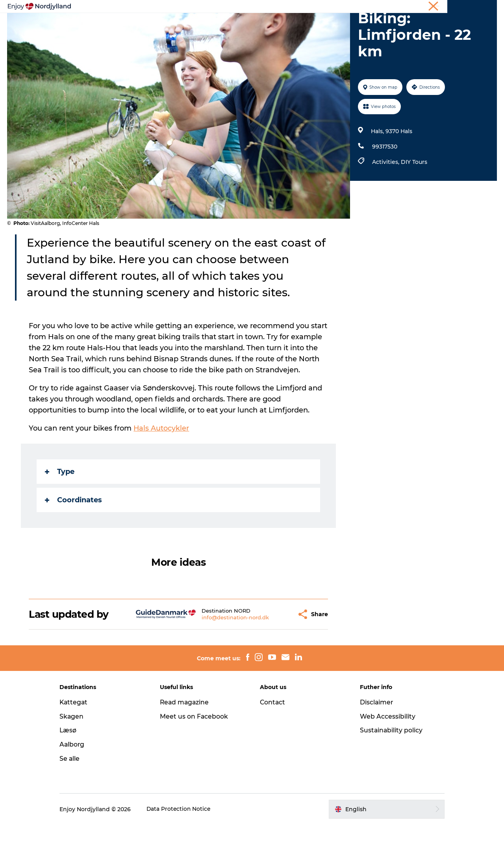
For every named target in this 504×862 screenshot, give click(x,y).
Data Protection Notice (186, 847)
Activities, (386, 199)
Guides (288, 25)
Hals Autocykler (162, 466)
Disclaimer (374, 740)
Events (320, 25)
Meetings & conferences (468, 7)
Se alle (76, 796)
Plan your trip (196, 25)
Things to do (145, 25)
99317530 (384, 184)
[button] (271, 652)
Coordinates (74, 537)
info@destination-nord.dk (216, 655)
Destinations (246, 25)
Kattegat (81, 740)
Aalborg (79, 782)
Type (60, 509)
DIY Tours (414, 199)
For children (360, 25)
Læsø (75, 768)
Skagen (78, 754)
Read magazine (188, 740)
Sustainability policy (388, 768)
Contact (273, 740)
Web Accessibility (384, 754)
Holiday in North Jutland (404, 7)
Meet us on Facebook (197, 754)
